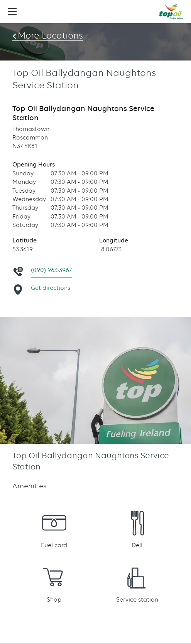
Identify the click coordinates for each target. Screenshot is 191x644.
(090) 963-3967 (51, 270)
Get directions (51, 288)
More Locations (50, 35)
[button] (12, 12)
